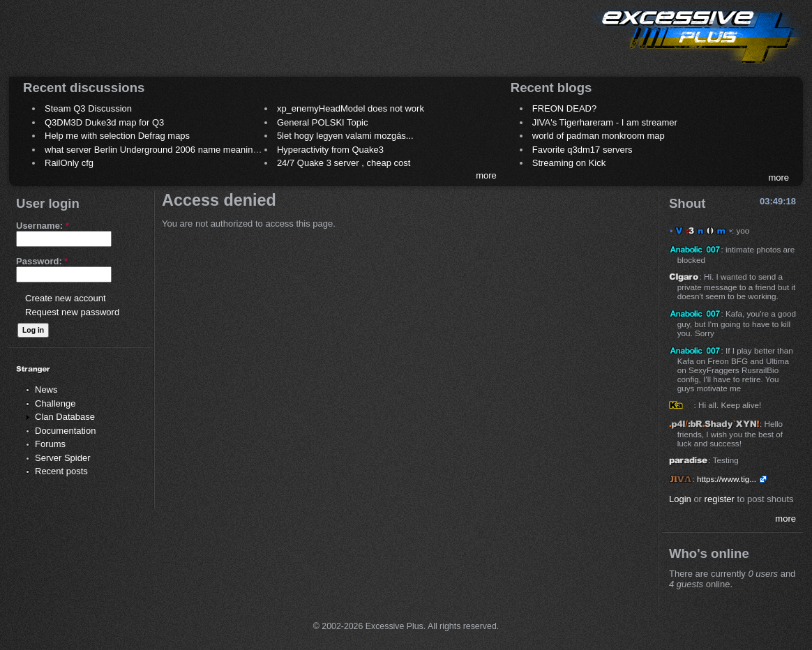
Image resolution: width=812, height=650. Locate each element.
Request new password (72, 312)
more (486, 175)
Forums (50, 444)
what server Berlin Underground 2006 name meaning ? (155, 150)
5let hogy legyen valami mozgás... (345, 136)
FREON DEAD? (564, 108)
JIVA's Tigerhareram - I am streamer (605, 122)
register (720, 499)
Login (680, 499)
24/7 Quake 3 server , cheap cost (344, 163)
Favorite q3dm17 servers (582, 150)
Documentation (65, 431)
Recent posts (61, 471)
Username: (43, 226)
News (46, 390)
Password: (42, 261)
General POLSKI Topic (323, 122)
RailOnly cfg (69, 163)
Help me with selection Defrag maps (117, 136)
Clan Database (65, 417)
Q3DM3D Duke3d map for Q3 (104, 122)
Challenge (55, 403)
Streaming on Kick (569, 163)
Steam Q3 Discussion (88, 108)
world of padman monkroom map (599, 136)
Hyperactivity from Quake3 (330, 150)
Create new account (66, 298)
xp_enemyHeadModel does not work (351, 108)
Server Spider (62, 458)
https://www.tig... (727, 479)
